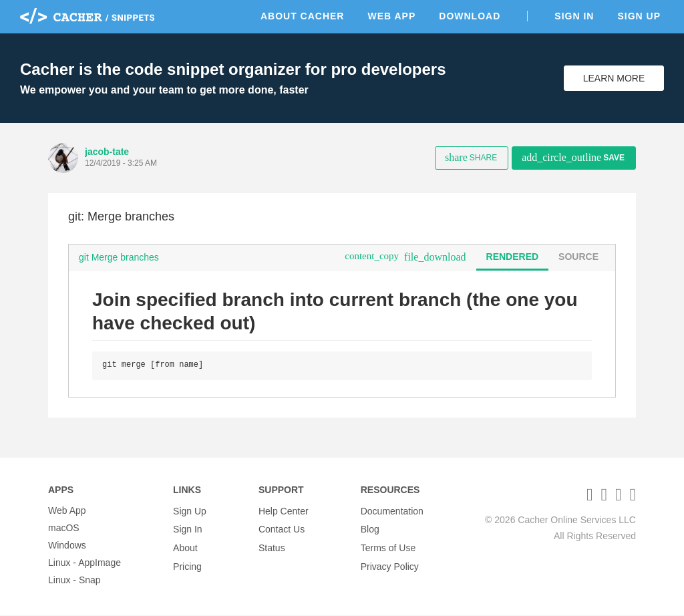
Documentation (392, 511)
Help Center (284, 511)
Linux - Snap (74, 581)
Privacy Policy (390, 563)
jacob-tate (107, 152)
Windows (67, 546)
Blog (370, 528)
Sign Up (639, 16)
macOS (64, 528)
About (185, 546)
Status (272, 546)
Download (470, 16)
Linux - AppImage (84, 563)
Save (573, 157)
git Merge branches (119, 257)
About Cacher (303, 16)
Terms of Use (388, 546)
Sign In (574, 16)
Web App (391, 16)
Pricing (187, 563)
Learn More (614, 78)
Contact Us (282, 528)
